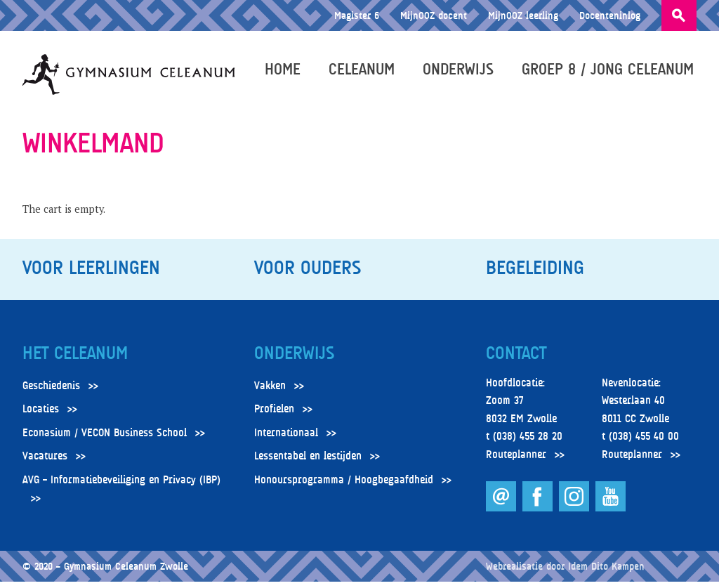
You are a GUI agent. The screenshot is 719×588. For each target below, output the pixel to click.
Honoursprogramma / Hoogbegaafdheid (344, 486)
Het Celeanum (75, 360)
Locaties (41, 415)
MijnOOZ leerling (523, 15)
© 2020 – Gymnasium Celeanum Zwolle (105, 572)
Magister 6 (357, 15)
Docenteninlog (610, 15)
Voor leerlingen (91, 274)
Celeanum (364, 72)
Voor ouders (308, 274)
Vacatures (45, 462)
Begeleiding (535, 274)
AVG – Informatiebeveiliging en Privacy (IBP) (121, 486)
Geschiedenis (51, 391)
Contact (516, 360)
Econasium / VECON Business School (105, 439)
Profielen (274, 415)
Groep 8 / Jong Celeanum (611, 72)
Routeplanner (516, 461)
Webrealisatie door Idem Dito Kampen (565, 572)
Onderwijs (461, 72)
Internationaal (286, 439)
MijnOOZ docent (434, 15)
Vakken (270, 391)
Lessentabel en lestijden (308, 462)
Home (285, 72)
